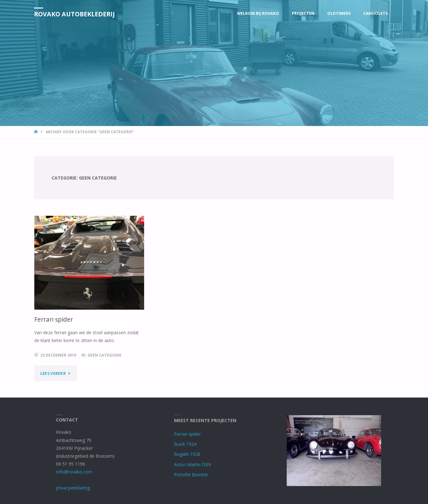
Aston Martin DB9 (192, 464)
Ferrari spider (54, 319)
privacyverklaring (73, 488)
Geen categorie (104, 355)
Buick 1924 (185, 444)
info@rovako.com (74, 472)
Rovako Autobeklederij (74, 14)
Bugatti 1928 (187, 454)
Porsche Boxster (191, 475)
